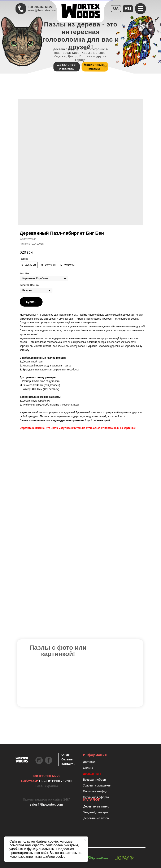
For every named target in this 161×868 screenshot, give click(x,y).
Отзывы (67, 759)
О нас (66, 755)
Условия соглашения (97, 785)
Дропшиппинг (92, 774)
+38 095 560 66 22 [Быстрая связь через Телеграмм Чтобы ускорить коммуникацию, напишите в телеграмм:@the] (40, 7)
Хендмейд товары (95, 812)
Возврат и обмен (94, 780)
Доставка (89, 762)
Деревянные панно (96, 806)
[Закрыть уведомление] (85, 840)
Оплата (88, 768)
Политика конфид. (95, 791)
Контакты (68, 764)
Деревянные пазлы (96, 818)
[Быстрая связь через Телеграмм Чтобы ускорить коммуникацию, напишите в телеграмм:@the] (21, 9)
